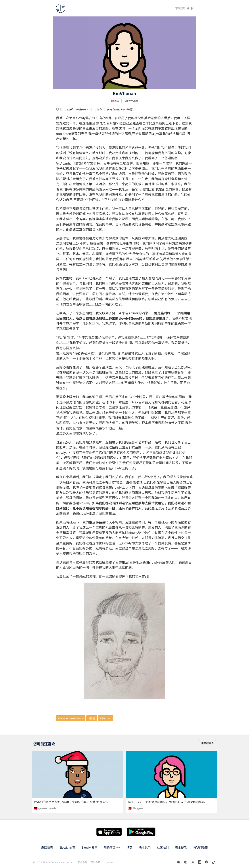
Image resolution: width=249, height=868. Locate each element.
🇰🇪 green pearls (45, 808)
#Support (106, 718)
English (96, 109)
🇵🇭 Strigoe (135, 808)
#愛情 (92, 718)
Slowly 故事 (132, 101)
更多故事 (207, 743)
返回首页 (47, 848)
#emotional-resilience (71, 718)
